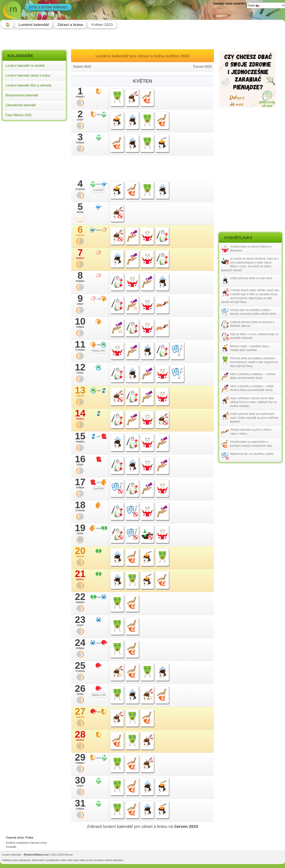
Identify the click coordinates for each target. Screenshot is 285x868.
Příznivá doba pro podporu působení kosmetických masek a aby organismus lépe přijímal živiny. (254, 362)
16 (80, 460)
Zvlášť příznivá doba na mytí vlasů (251, 278)
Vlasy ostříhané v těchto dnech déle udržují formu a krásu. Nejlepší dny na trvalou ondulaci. (253, 402)
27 (80, 713)
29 (80, 759)
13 (80, 391)
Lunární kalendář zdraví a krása (28, 75)
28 (80, 736)
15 (80, 437)
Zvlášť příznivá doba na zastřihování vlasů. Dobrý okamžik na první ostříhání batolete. (254, 418)
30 (80, 782)
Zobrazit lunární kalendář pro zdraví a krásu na (142, 826)
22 (80, 598)
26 (80, 690)
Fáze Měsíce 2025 (19, 115)
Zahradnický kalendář (21, 105)
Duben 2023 (82, 67)
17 (80, 483)
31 (80, 805)
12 (80, 369)
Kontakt (11, 847)
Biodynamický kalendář (22, 95)
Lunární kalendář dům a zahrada (28, 85)
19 (80, 529)
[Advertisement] (34, 148)
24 (80, 644)
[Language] (266, 5)
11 (80, 346)
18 (80, 506)
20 (80, 552)
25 (80, 667)
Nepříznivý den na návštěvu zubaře (252, 454)
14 (80, 414)
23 (80, 621)
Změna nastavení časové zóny (26, 843)
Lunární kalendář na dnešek (25, 66)
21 (80, 575)
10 (80, 323)
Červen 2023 (202, 67)
